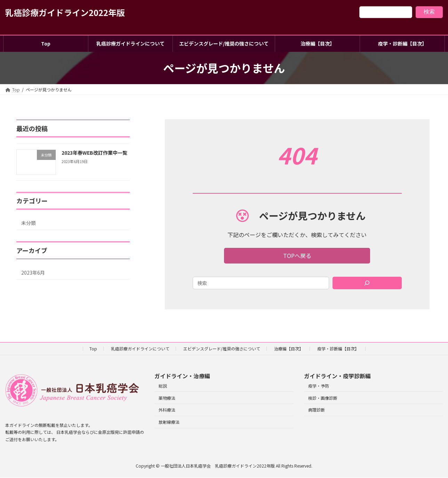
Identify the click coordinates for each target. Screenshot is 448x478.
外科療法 (167, 410)
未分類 (29, 223)
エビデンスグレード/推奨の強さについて (222, 349)
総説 (163, 386)
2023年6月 (33, 273)
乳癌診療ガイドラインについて (140, 349)
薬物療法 (167, 398)
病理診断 (317, 410)
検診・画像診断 (323, 398)
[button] (297, 256)
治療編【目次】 (289, 349)
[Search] (367, 283)
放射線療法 (169, 422)
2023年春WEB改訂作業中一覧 (94, 153)
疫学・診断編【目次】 (338, 349)
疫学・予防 (319, 386)
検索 (429, 12)
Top (93, 349)
